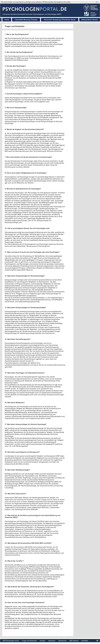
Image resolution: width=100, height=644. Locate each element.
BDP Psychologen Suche (11, 641)
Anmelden (85, 641)
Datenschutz (62, 641)
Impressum (52, 641)
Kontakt (42, 641)
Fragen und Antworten (29, 641)
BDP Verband (74, 641)
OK (97, 2)
